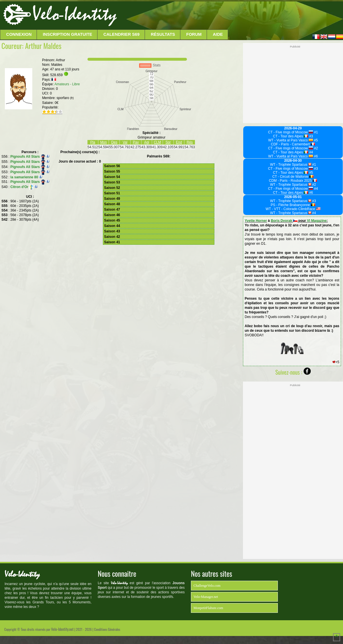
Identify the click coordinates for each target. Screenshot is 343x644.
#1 (315, 132)
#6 (315, 156)
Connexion (19, 34)
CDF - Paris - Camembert (293, 144)
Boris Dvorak (284, 221)
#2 (315, 148)
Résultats (163, 34)
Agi (146, 142)
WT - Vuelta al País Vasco (291, 140)
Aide (218, 34)
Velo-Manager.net (206, 597)
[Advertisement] (229, 16)
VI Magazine (317, 221)
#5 (315, 140)
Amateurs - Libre (67, 84)
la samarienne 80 (24, 177)
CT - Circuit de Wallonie (293, 177)
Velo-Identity (74, 14)
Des (114, 142)
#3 (311, 136)
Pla (93, 142)
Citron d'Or (22, 187)
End (179, 142)
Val (125, 142)
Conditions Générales (107, 629)
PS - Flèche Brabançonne (293, 205)
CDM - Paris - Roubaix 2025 (293, 181)
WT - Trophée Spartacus (291, 165)
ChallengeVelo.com (207, 586)
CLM (157, 142)
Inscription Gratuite (68, 34)
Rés (190, 142)
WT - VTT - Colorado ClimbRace (293, 209)
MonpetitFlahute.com (208, 608)
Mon (103, 142)
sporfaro (65, 98)
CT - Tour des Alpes (291, 136)
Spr (168, 142)
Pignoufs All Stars (28, 157)
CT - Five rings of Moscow (291, 132)
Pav (136, 142)
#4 (311, 152)
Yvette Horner (256, 221)
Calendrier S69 (122, 34)
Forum (194, 34)
